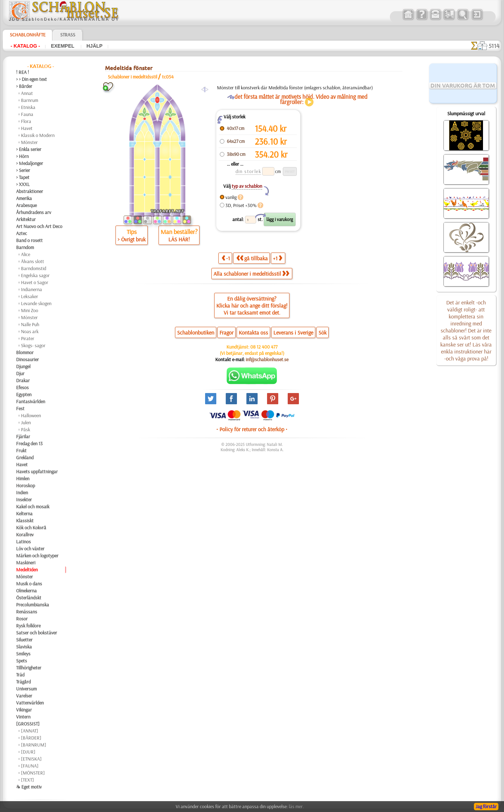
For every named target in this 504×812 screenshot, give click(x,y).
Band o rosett (29, 240)
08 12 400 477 (264, 347)
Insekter (24, 500)
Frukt (21, 450)
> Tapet (23, 177)
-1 (226, 258)
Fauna (27, 114)
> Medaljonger (30, 163)
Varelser (24, 696)
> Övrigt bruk (132, 239)
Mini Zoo (30, 310)
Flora (26, 121)
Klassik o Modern (38, 135)
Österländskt (29, 598)
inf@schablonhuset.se (267, 359)
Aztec (22, 233)
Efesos (22, 387)
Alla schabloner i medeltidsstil (251, 274)
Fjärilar (23, 436)
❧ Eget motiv (29, 787)
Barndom (25, 247)
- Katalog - (25, 46)
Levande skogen (36, 303)
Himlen (23, 479)
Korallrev (25, 535)
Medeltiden (27, 570)
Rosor (22, 619)
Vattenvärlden (30, 703)
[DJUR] (28, 752)
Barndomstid (34, 268)
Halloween (31, 415)
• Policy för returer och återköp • (252, 429)
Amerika (24, 198)
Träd (20, 675)
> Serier (23, 170)
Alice (26, 254)
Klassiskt (25, 521)
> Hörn (22, 156)
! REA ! (23, 72)
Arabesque (26, 205)
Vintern (23, 717)
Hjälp (94, 46)
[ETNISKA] (31, 759)
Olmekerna (26, 591)
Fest (20, 408)
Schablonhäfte (28, 35)
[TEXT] (27, 780)
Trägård (23, 682)
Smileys (23, 654)
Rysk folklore (28, 626)
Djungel (23, 366)
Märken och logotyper (37, 556)
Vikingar (24, 710)
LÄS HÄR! (179, 239)
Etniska (28, 107)
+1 (278, 258)
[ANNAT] (30, 731)
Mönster (29, 142)
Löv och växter (30, 549)
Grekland (25, 457)
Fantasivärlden (31, 401)
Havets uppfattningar (37, 472)
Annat (27, 93)
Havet (27, 128)
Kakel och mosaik (33, 507)
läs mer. (296, 806)
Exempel (63, 46)
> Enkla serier (29, 149)
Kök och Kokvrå (31, 528)
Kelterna (24, 514)
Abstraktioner (30, 191)
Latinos (23, 542)
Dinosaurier (27, 359)
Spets (22, 661)
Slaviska (24, 647)
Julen (26, 422)
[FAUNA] (30, 766)
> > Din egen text (31, 79)
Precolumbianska (33, 605)
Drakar (23, 380)
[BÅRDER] (31, 738)
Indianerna (31, 289)
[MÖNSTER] (33, 773)
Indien (22, 493)
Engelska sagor (35, 275)
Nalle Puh (30, 324)
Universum (26, 689)
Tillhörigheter (29, 668)
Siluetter (24, 640)
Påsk (26, 429)
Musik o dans (29, 584)
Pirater (28, 338)
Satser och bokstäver (37, 633)
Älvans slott (33, 261)
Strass (68, 35)
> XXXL (23, 184)
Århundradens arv (34, 212)
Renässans (27, 612)
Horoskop (26, 486)
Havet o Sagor (35, 282)
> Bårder (24, 86)
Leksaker (30, 296)
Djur (20, 373)
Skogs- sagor (33, 345)
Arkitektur (26, 219)
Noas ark (30, 331)
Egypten (24, 394)
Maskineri (26, 563)
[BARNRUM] (34, 745)
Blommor (25, 352)
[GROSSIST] (28, 724)
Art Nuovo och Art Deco (39, 226)
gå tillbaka (252, 258)
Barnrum (30, 100)
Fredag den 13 (29, 443)
